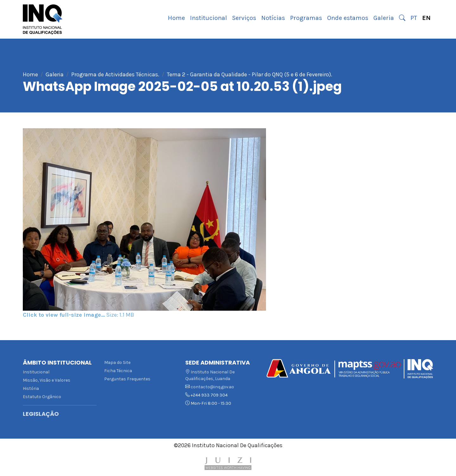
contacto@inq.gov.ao (212, 387)
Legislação (41, 414)
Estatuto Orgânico (42, 397)
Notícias (273, 18)
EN (426, 18)
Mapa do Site (117, 362)
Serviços (244, 18)
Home (176, 18)
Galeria (384, 18)
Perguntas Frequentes (127, 379)
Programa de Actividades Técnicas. (115, 74)
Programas (306, 18)
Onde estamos (348, 18)
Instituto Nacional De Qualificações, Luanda (210, 375)
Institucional (209, 18)
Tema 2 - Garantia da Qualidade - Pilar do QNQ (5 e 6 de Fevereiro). (250, 74)
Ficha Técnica (118, 371)
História (31, 388)
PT (414, 18)
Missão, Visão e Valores (47, 380)
